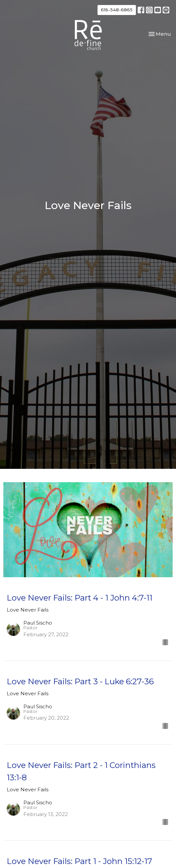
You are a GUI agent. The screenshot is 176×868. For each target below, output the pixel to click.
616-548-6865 (117, 10)
